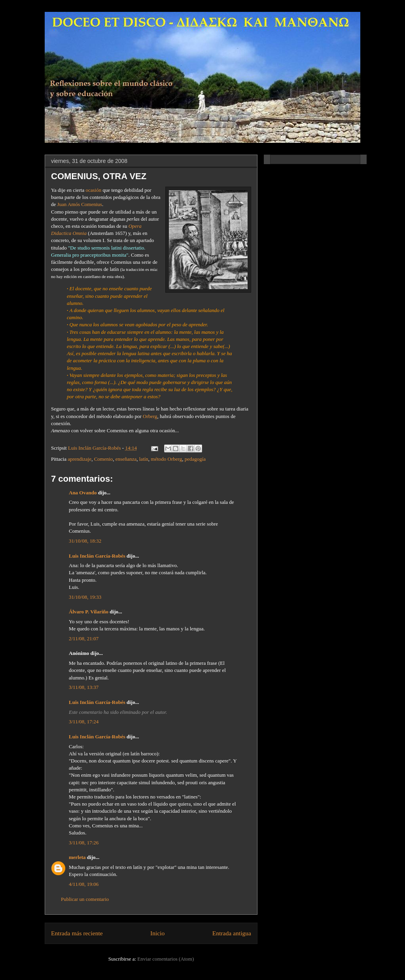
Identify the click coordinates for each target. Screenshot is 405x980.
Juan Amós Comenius (80, 204)
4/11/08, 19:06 (84, 884)
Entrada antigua (232, 933)
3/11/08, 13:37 (84, 687)
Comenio (104, 459)
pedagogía (195, 459)
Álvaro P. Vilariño (89, 612)
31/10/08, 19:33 (85, 597)
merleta (77, 857)
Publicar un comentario (85, 899)
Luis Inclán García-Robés (97, 556)
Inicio (157, 933)
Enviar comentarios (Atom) (166, 959)
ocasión (93, 190)
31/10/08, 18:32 (85, 541)
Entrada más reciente (77, 933)
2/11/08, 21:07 (84, 639)
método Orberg (166, 459)
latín (144, 459)
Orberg (150, 416)
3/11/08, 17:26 (84, 843)
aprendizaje (79, 459)
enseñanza (126, 459)
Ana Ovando (83, 493)
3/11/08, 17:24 (84, 722)
